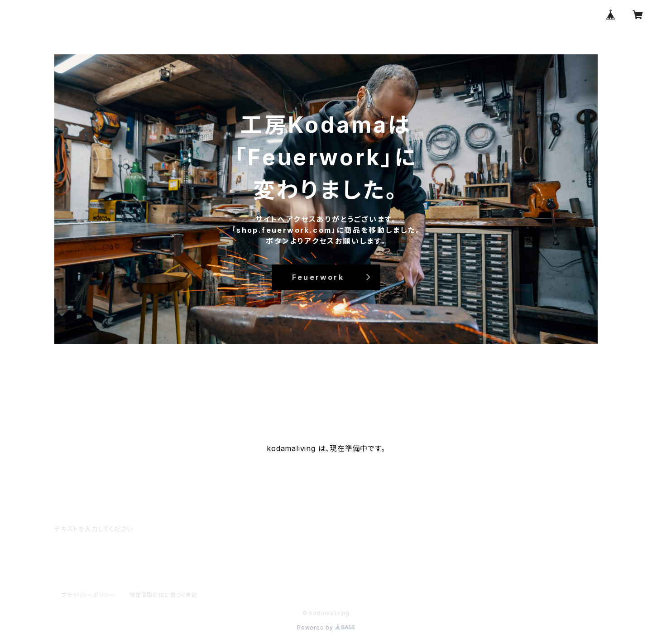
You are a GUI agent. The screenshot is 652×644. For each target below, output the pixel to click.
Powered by (326, 627)
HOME (81, 400)
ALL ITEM (166, 400)
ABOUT (121, 400)
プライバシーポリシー (88, 595)
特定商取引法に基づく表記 (163, 595)
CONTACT (217, 400)
